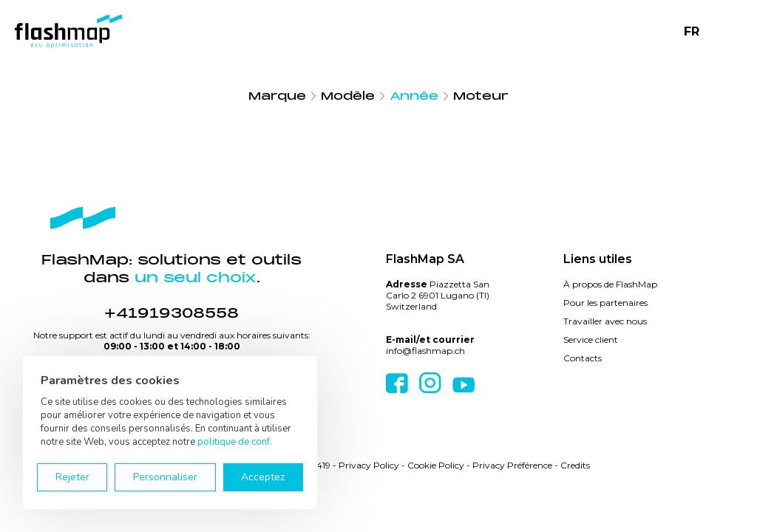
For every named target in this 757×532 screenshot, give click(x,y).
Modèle (348, 96)
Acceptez (263, 477)
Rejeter (72, 477)
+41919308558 (172, 313)
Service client (591, 340)
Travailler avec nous (605, 321)
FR (692, 31)
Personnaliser (165, 477)
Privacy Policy (369, 465)
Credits (575, 465)
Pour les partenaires (605, 303)
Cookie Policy (436, 465)
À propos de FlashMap (610, 284)
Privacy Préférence (512, 465)
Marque (277, 96)
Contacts (583, 358)
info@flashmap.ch (425, 351)
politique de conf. (235, 442)
